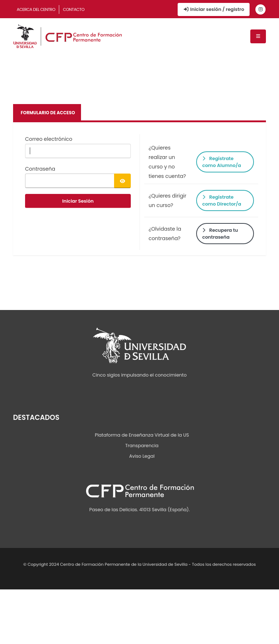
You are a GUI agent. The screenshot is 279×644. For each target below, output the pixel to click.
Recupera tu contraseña (220, 234)
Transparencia (142, 446)
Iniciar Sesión (78, 201)
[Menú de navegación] (258, 36)
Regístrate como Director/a (222, 200)
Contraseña (40, 169)
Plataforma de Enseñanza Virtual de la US (142, 435)
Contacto (74, 9)
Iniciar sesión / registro (214, 9)
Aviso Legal (142, 456)
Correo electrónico (49, 139)
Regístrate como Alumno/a (222, 162)
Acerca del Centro (36, 9)
